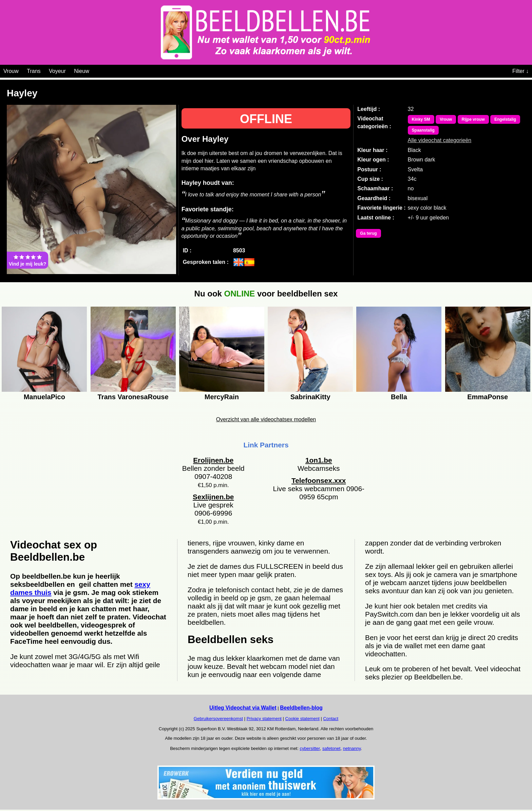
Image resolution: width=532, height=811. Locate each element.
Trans (34, 71)
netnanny (352, 748)
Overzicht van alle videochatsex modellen (266, 419)
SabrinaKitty (310, 397)
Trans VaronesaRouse (133, 397)
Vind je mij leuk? (27, 260)
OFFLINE (266, 119)
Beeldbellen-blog (301, 708)
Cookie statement (302, 719)
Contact (331, 719)
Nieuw (81, 71)
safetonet (331, 748)
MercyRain (222, 397)
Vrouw (11, 71)
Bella (399, 397)
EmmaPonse (488, 397)
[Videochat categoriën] (94, 70)
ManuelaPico (44, 397)
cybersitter (310, 748)
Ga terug (368, 233)
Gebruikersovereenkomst (218, 719)
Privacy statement (264, 719)
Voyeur (57, 71)
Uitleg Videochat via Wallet (243, 708)
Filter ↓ (520, 71)
